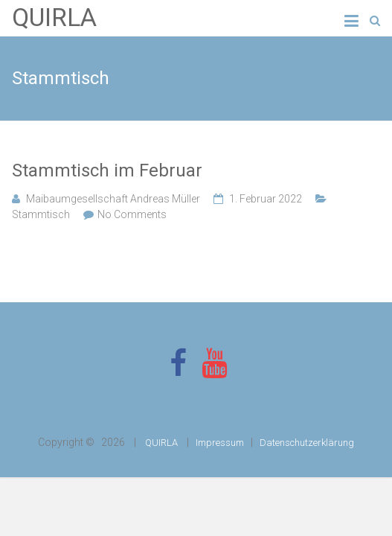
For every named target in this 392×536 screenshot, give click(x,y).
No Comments (132, 214)
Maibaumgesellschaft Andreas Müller (113, 199)
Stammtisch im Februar (107, 170)
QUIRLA (54, 17)
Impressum (220, 443)
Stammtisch (41, 214)
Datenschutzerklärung (307, 443)
